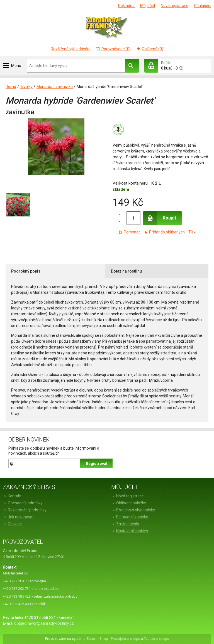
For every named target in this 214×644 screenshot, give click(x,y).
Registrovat (97, 464)
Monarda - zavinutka (55, 87)
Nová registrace (175, 6)
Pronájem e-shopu (126, 639)
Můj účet (148, 6)
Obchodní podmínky (23, 503)
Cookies (12, 524)
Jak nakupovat (18, 517)
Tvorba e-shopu (156, 639)
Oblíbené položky (129, 503)
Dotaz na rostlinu (126, 271)
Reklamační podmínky (25, 510)
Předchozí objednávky (133, 510)
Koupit (160, 218)
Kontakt (12, 496)
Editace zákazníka (130, 517)
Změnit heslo (125, 524)
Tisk (192, 232)
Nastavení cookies (130, 531)
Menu (16, 66)
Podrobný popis (26, 271)
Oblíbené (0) (150, 49)
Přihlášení (203, 6)
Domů (11, 87)
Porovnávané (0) (113, 49)
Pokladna (126, 6)
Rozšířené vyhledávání (70, 49)
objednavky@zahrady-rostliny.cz (45, 623)
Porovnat (129, 232)
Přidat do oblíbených (164, 232)
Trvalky (26, 87)
